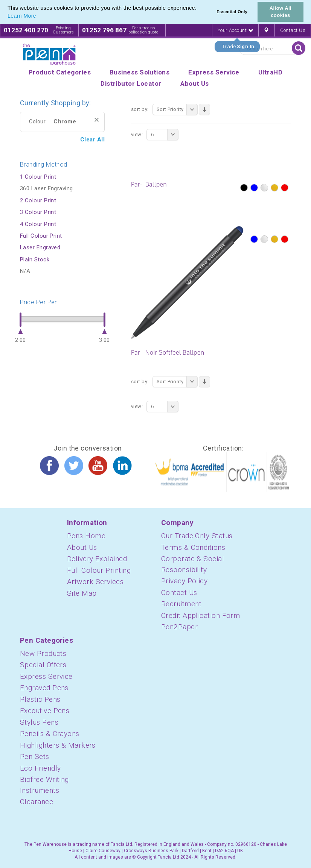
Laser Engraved (40, 247)
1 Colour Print (38, 177)
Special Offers (43, 665)
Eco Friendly (40, 768)
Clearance (37, 802)
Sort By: (140, 109)
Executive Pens (45, 711)
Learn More (22, 16)
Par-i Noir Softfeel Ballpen (168, 352)
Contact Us (293, 30)
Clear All (92, 140)
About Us (82, 547)
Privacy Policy (184, 581)
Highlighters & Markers (58, 745)
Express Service (46, 676)
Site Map (82, 593)
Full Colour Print (41, 236)
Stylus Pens (39, 722)
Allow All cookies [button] (281, 12)
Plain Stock (35, 259)
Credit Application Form (200, 615)
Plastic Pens (40, 699)
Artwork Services (95, 582)
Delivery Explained (97, 559)
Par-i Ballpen (149, 184)
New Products (43, 653)
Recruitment (181, 604)
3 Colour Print (38, 212)
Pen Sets (35, 756)
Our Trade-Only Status (197, 536)
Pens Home (86, 536)
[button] (39, 17)
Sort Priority (177, 109)
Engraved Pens (44, 688)
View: (137, 134)
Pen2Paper (179, 627)
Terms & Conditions (193, 547)
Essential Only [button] (232, 12)
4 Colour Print (38, 224)
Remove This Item (97, 120)
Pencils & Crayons (50, 734)
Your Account (235, 30)
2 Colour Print (38, 200)
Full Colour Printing (99, 570)
